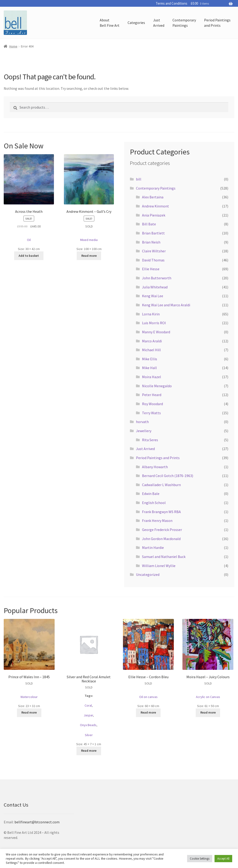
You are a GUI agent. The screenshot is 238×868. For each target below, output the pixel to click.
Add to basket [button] (29, 256)
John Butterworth (157, 278)
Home (13, 46)
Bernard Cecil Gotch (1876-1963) (168, 476)
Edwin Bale (151, 494)
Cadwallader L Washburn (161, 485)
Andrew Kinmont (155, 206)
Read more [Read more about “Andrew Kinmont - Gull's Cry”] (89, 256)
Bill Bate (149, 224)
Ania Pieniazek (154, 215)
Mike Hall (149, 368)
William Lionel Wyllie (159, 566)
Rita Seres (150, 440)
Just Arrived (145, 449)
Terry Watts (151, 413)
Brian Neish (151, 242)
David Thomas (153, 260)
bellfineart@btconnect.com (37, 822)
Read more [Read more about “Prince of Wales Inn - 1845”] (29, 712)
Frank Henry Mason (157, 521)
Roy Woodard (152, 404)
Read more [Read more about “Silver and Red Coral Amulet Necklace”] (89, 751)
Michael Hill (151, 350)
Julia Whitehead (155, 287)
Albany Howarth (155, 467)
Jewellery (144, 431)
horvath (142, 422)
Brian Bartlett (153, 233)
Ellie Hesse (151, 269)
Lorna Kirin (151, 314)
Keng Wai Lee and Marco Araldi (166, 305)
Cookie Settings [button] (200, 859)
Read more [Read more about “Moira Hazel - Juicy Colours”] (208, 712)
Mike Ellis (150, 359)
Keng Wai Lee (153, 296)
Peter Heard (152, 395)
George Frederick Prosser (162, 530)
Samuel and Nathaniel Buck (164, 557)
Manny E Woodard (156, 332)
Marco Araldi (152, 341)
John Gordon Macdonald (161, 539)
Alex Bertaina (153, 197)
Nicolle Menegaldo (157, 386)
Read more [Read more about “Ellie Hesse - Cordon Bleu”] (148, 712)
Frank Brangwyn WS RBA (161, 512)
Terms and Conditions (172, 3)
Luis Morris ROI (154, 323)
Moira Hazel (152, 377)
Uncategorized (148, 574)
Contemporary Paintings (156, 188)
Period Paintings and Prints (158, 458)
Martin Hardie (153, 548)
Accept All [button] (223, 859)
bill (139, 179)
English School (154, 503)
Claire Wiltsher (154, 251)
